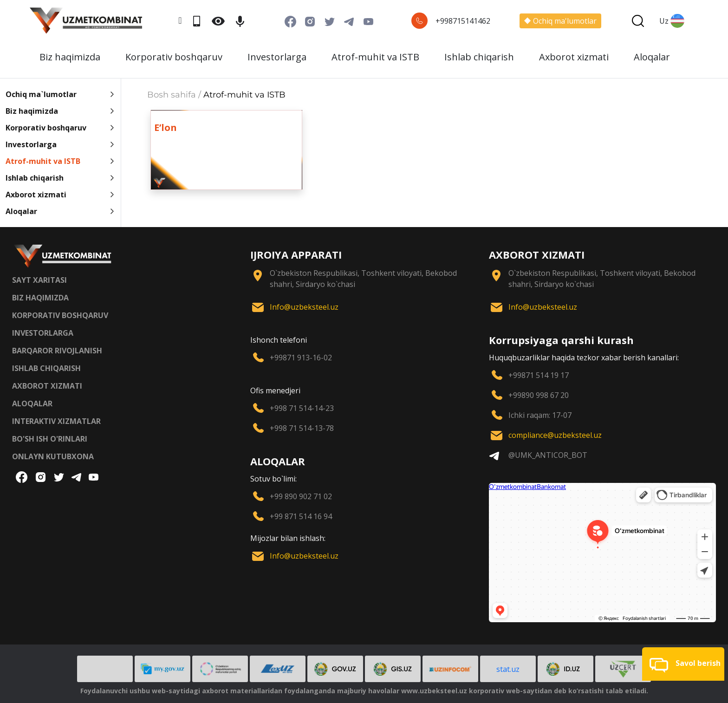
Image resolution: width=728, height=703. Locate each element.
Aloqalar (652, 57)
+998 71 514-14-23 (302, 408)
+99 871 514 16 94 (301, 516)
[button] (683, 664)
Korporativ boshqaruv (174, 57)
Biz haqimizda (70, 57)
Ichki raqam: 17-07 (540, 415)
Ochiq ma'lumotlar (560, 21)
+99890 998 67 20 (539, 395)
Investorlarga (277, 57)
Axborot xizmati (574, 57)
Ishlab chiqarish (479, 57)
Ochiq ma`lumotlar (60, 94)
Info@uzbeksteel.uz (304, 307)
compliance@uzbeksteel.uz (555, 435)
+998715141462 (463, 21)
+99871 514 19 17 (539, 375)
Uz (672, 21)
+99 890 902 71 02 (301, 496)
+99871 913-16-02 (301, 358)
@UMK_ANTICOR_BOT (548, 455)
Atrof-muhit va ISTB (375, 57)
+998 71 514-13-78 (302, 428)
